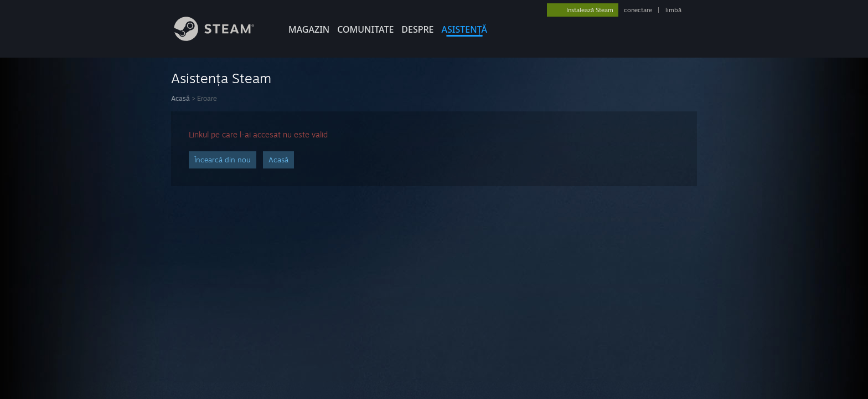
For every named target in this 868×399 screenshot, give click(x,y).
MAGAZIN (309, 29)
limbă (673, 10)
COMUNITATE (365, 29)
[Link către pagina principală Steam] (223, 38)
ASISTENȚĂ (464, 29)
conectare (638, 10)
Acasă (180, 98)
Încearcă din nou (223, 160)
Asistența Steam (221, 78)
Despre (417, 29)
